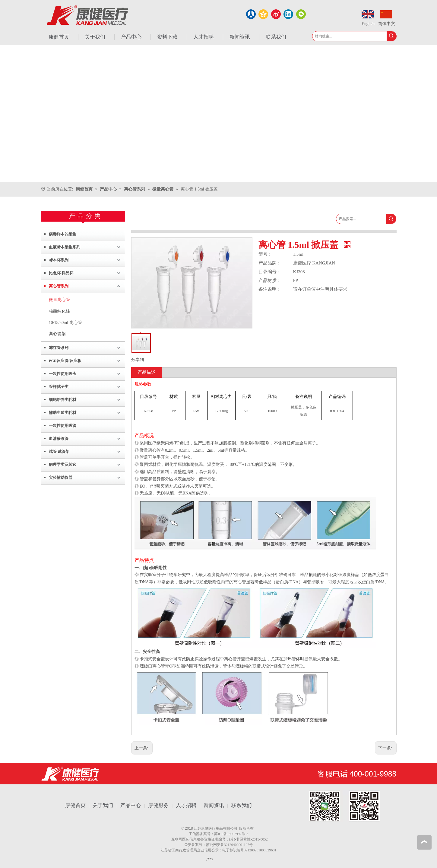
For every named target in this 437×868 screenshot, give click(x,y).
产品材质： (270, 280)
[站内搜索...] (350, 36)
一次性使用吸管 (63, 426)
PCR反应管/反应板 (65, 361)
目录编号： (270, 272)
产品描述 (147, 372)
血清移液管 (59, 439)
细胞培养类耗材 (63, 400)
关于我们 (103, 805)
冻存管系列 (59, 348)
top (424, 842)
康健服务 (158, 805)
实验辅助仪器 (61, 477)
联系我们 (242, 805)
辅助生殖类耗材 (63, 413)
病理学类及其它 (63, 464)
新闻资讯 (214, 805)
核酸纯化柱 (59, 311)
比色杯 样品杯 (61, 273)
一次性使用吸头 (63, 374)
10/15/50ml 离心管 (65, 323)
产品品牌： (270, 263)
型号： (265, 254)
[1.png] (344, 806)
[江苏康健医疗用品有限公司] (70, 774)
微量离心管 (59, 300)
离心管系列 (59, 286)
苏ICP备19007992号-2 (231, 834)
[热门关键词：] (391, 36)
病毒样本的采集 (63, 234)
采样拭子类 (59, 387)
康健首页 (75, 805)
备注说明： (270, 289)
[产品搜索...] (361, 219)
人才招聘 (186, 805)
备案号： (207, 834)
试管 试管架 (59, 452)
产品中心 (131, 805)
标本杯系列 (59, 260)
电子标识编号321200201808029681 (249, 850)
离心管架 (57, 334)
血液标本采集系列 (65, 247)
